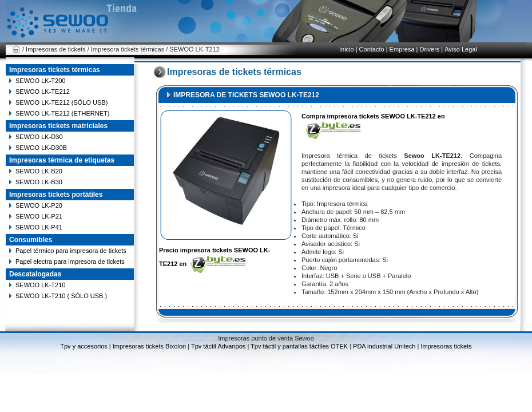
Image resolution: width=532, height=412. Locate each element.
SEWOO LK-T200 (40, 81)
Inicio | (348, 49)
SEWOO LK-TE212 (43, 92)
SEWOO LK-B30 (39, 182)
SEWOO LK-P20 (39, 205)
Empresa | (404, 49)
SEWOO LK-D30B (41, 148)
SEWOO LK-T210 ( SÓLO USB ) (61, 296)
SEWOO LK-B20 (39, 171)
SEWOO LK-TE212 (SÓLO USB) (61, 102)
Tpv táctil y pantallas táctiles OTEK (299, 346)
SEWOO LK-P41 (39, 227)
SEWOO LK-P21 (39, 216)
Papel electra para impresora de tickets (70, 262)
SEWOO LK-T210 (40, 285)
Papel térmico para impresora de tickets (71, 251)
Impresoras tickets (445, 346)
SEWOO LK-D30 (39, 137)
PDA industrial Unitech (384, 346)
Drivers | (431, 49)
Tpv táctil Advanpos (218, 346)
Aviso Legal (461, 49)
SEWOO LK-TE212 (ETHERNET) (62, 113)
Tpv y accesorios (85, 346)
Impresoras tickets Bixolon (150, 346)
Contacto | (374, 49)
